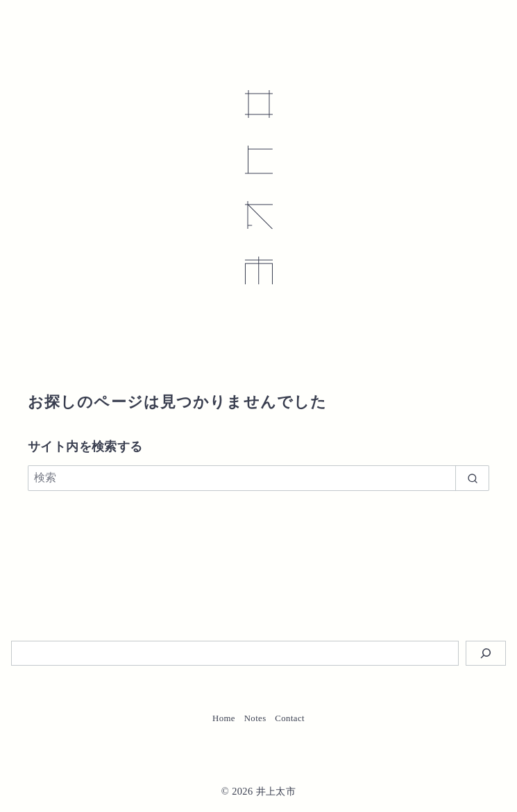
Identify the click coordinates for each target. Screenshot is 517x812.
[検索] (258, 478)
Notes (255, 718)
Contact (290, 718)
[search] (472, 478)
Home (224, 718)
